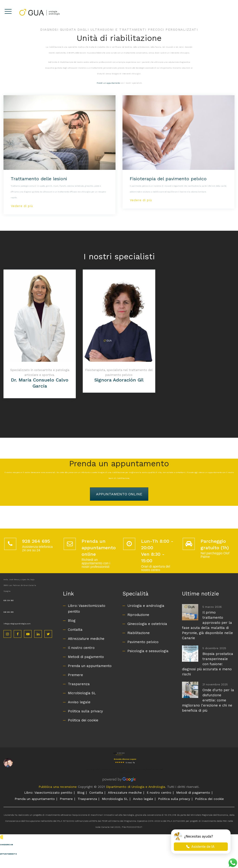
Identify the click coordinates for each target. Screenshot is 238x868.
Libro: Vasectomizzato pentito (87, 609)
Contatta (75, 630)
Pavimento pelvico (143, 642)
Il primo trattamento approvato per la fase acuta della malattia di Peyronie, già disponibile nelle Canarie (207, 625)
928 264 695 (8, 612)
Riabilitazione (139, 633)
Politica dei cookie (83, 720)
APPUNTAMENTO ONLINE (119, 494)
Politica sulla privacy (85, 711)
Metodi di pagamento (86, 657)
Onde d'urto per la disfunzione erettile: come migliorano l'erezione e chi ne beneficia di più (208, 700)
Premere (75, 675)
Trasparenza (79, 684)
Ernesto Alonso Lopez (125, 759)
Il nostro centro (81, 648)
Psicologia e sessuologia (148, 651)
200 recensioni (119, 755)
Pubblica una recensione (58, 787)
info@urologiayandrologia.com (17, 624)
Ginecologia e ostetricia (147, 624)
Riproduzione (138, 615)
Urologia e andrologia (146, 606)
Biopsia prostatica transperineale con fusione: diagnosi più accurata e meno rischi (208, 664)
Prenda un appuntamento (90, 666)
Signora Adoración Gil (119, 380)
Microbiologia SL (82, 693)
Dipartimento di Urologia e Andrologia (136, 787)
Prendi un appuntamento (108, 83)
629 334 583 (8, 600)
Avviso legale (79, 702)
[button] (119, 847)
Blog (72, 621)
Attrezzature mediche (86, 639)
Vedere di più (22, 206)
